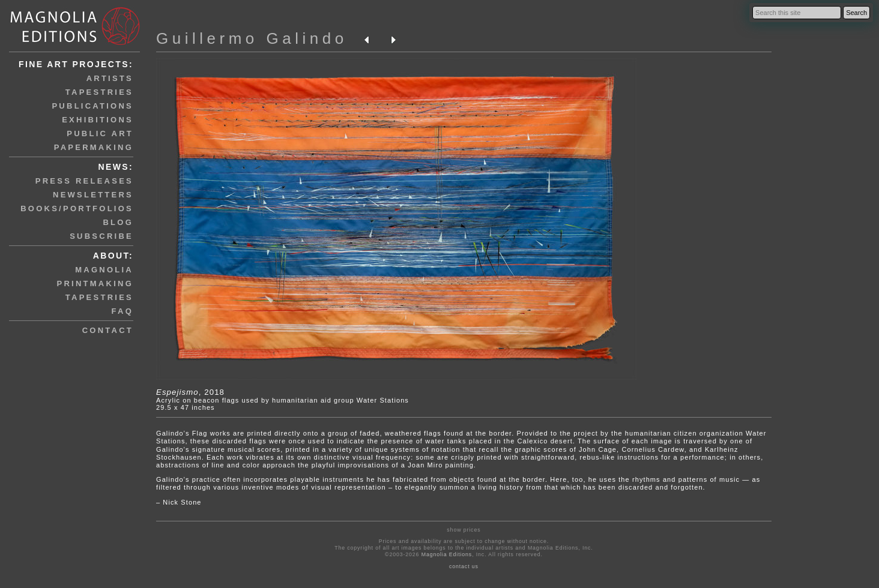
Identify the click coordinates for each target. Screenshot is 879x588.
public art (100, 133)
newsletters (93, 195)
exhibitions (98, 120)
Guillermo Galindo (252, 38)
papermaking (94, 147)
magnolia (104, 270)
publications (92, 106)
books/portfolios (77, 208)
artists (110, 78)
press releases (84, 181)
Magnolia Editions (447, 554)
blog (118, 222)
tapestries (99, 92)
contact (108, 330)
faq (122, 311)
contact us (464, 566)
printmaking (95, 283)
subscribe (101, 236)
